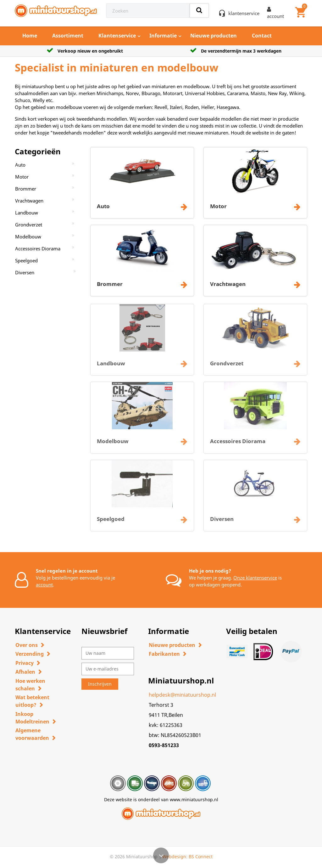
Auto (20, 165)
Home (30, 36)
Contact (262, 36)
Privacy (25, 663)
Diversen (25, 272)
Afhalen (25, 672)
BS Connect (201, 857)
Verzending (30, 654)
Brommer (26, 189)
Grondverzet (29, 225)
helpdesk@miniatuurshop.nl (182, 695)
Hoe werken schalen (30, 685)
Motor (22, 177)
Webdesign (174, 857)
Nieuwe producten (214, 36)
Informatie (163, 36)
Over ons (27, 645)
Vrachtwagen (29, 201)
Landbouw (27, 213)
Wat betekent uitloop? (32, 701)
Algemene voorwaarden (32, 734)
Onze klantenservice (255, 578)
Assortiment (68, 36)
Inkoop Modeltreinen (32, 718)
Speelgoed (26, 260)
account (44, 585)
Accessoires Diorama (38, 248)
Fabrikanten (164, 654)
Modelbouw (28, 237)
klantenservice (244, 13)
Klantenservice (117, 36)
